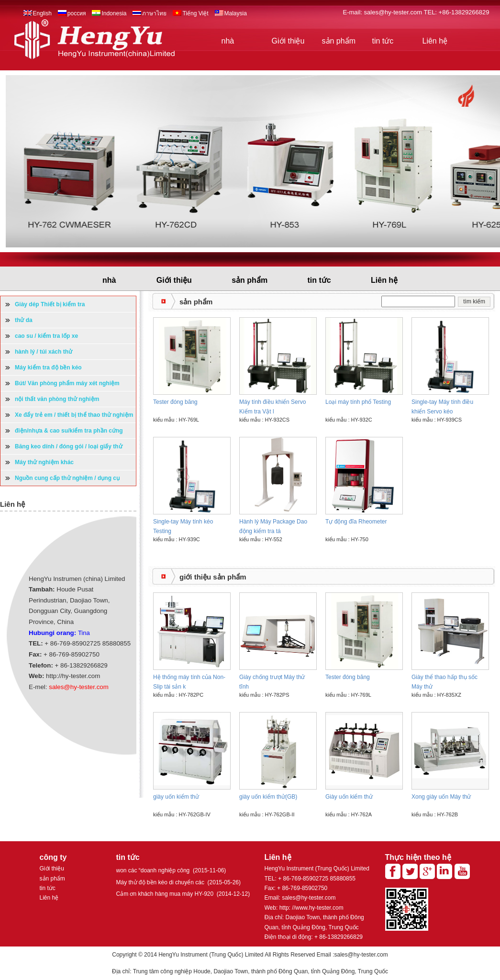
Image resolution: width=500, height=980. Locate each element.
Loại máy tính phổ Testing (358, 402)
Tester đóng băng (175, 402)
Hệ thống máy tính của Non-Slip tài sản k (189, 682)
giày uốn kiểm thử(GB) (268, 797)
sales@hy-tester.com (394, 12)
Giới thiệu (288, 41)
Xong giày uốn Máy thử (441, 797)
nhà (228, 41)
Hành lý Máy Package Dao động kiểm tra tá (273, 526)
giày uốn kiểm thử (176, 797)
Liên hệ (435, 41)
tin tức (383, 41)
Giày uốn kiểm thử (349, 797)
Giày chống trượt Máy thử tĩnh (272, 682)
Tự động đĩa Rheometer (356, 522)
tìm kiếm (474, 301)
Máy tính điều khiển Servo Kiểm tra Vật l (272, 407)
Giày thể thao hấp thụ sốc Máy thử (444, 682)
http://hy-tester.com (73, 676)
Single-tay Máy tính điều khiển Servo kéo (442, 407)
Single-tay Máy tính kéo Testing (183, 526)
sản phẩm (339, 41)
